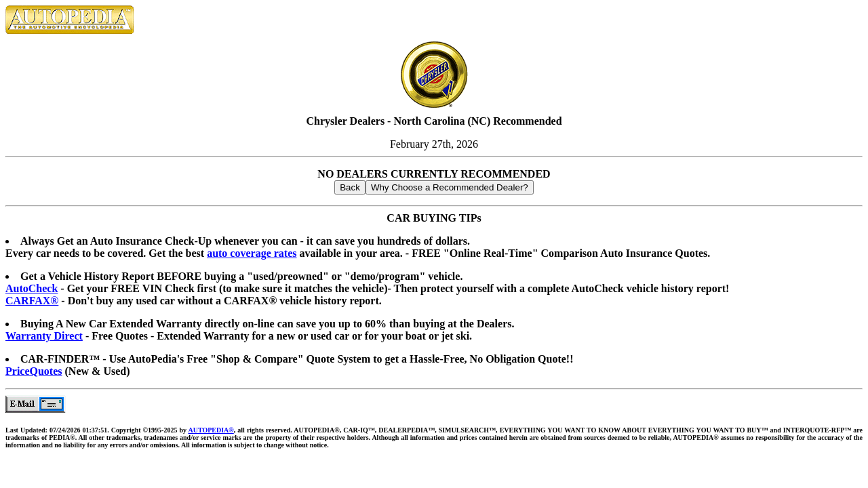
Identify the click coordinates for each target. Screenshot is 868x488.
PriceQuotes (34, 371)
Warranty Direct (44, 336)
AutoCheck (32, 288)
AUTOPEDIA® (211, 430)
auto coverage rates (252, 253)
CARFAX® (32, 301)
